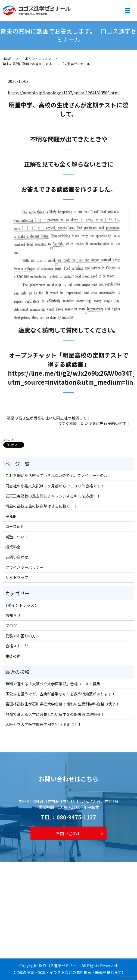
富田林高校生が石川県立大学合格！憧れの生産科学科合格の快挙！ (63, 704)
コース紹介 (15, 526)
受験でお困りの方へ (23, 636)
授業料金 (13, 547)
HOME (7, 58)
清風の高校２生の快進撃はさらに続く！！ (42, 506)
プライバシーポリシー (24, 567)
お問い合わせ (17, 557)
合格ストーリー (19, 646)
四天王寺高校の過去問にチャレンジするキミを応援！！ (53, 496)
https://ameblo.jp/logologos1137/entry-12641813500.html (64, 93)
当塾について (17, 537)
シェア (9, 439)
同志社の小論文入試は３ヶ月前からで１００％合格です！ (55, 486)
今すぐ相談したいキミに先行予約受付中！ (94, 423)
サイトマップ (17, 577)
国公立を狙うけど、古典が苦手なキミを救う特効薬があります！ (60, 694)
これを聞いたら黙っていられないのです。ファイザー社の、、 (57, 475)
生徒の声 (13, 656)
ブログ (11, 626)
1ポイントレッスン (37, 58)
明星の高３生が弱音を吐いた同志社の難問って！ (49, 418)
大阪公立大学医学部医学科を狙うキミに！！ (43, 724)
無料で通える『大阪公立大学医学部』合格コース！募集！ (55, 684)
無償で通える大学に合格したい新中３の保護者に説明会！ (55, 714)
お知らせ (13, 615)
